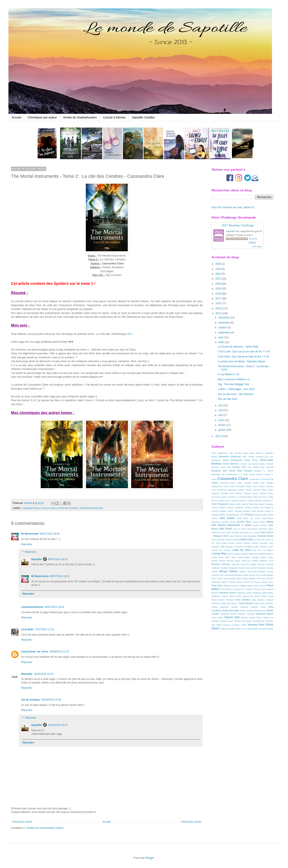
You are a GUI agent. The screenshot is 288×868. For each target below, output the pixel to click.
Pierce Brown (260, 586)
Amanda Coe (262, 457)
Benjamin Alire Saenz (223, 471)
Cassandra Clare (31, 508)
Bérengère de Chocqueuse (224, 474)
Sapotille (36, 559)
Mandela (262, 554)
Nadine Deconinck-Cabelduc (253, 571)
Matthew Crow (266, 561)
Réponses (31, 552)
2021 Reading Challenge (238, 225)
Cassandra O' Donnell (259, 479)
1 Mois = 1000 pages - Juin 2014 (236, 389)
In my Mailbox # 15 (228, 374)
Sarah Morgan (246, 603)
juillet (222, 342)
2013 (219, 436)
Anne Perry (251, 460)
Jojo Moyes (252, 529)
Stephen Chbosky (246, 614)
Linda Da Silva (242, 550)
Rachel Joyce (260, 589)
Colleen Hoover (245, 490)
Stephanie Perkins (228, 614)
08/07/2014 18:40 (54, 607)
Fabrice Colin (235, 504)
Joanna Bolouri (260, 525)
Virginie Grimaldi (227, 629)
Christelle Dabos (244, 486)
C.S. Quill (243, 474)
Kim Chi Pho (260, 540)
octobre (223, 327)
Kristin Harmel (228, 543)
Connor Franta (260, 490)
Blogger (150, 858)
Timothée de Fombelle (263, 621)
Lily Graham (225, 550)
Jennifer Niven (244, 522)
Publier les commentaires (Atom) (45, 828)
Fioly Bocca (259, 504)
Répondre (27, 544)
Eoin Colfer (268, 497)
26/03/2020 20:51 (58, 725)
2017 (219, 299)
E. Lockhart (241, 497)
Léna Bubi (27, 629)
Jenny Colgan (259, 522)
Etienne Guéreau (263, 501)
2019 (219, 289)
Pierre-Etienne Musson (231, 589)
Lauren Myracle (243, 543)
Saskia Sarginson (220, 607)
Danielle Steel (227, 493)
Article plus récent (22, 822)
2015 (219, 308)
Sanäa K (234, 603)
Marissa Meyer (233, 561)
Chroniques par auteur (42, 117)
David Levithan (259, 493)
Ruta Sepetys (243, 600)
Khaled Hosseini (233, 540)
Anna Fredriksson (233, 460)
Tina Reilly (216, 625)
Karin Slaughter (250, 536)
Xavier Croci (241, 629)
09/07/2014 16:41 (60, 576)
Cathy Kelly (259, 483)
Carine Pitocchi (256, 474)
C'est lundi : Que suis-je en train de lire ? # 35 (243, 357)
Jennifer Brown (228, 522)
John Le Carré (240, 529)
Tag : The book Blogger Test (233, 384)
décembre (224, 318)
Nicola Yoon (254, 575)
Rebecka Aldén (260, 593)
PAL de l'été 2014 (228, 399)
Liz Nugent (268, 550)
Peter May (217, 585)
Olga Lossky (242, 578)
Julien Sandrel (232, 532)
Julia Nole (263, 529)
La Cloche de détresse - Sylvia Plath (238, 347)
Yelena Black (253, 629)
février (222, 425)
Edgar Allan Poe (254, 497)
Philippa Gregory (231, 586)
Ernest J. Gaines (247, 501)
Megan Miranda (258, 564)
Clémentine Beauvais (227, 490)
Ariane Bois (225, 467)
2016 (219, 303)
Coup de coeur (48, 508)
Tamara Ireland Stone (251, 617)
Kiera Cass (247, 539)
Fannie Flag (247, 504)
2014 (219, 313)
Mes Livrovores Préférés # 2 (234, 379)
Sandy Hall (224, 603)
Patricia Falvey (236, 582)
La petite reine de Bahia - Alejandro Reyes (242, 361)
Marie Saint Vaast (227, 557)
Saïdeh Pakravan (240, 607)
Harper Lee (258, 507)
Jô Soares (244, 532)
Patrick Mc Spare (252, 582)
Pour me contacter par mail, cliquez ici (233, 207)
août (221, 337)
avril (221, 415)
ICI (130, 334)
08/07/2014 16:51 (58, 559)
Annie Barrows (231, 464)
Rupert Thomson (226, 600)
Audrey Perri (240, 467)
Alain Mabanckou (220, 453)
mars (222, 420)
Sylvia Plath (217, 617)
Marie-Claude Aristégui (248, 557)
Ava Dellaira (254, 467)
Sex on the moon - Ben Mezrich (236, 394)
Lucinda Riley (219, 554)
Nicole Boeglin (267, 575)
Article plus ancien (191, 822)
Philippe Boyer (246, 586)
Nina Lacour (217, 578)
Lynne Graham (234, 554)
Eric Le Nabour (218, 501)
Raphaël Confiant (245, 593)
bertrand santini (266, 629)
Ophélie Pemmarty (257, 578)
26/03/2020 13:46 (51, 700)
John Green (226, 529)
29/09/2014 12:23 (59, 652)
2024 (219, 269)
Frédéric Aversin (226, 507)
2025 (219, 264)
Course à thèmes (114, 117)
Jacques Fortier (260, 515)
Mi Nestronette (30, 534)
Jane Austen (227, 518)
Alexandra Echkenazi (230, 456)
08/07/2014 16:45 (50, 534)
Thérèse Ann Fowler (243, 621)
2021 (219, 279)
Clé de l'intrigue (31, 700)
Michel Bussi (244, 568)
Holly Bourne (257, 511)
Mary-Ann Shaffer (250, 561)
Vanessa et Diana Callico (235, 625)
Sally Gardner (258, 600)
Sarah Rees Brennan (264, 603)
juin (221, 405)
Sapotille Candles (143, 117)
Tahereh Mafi (232, 617)
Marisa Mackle (218, 561)
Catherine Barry (228, 483)
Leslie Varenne (260, 547)
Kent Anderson (218, 540)
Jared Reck (242, 518)
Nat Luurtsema (227, 575)
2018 (219, 294)
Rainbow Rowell (228, 593)
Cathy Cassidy (244, 483)
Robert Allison (228, 596)
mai (221, 410)
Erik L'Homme (232, 501)
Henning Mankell (242, 511)
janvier (223, 430)
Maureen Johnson (221, 564)
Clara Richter (259, 486)
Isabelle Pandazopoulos (229, 515)
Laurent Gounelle (259, 543)
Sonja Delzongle (230, 610)
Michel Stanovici (258, 568)
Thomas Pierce (226, 621)
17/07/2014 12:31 (44, 629)
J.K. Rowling (246, 515)
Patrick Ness (267, 582)
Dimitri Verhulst (228, 497)
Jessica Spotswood (229, 525)
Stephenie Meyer (264, 614)
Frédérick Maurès (243, 507)
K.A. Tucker (255, 532)
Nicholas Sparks (241, 575)
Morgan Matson (229, 571)
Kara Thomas (236, 536)
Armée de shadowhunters (80, 117)
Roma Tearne (261, 596)
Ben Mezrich (267, 467)
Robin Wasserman (245, 596)
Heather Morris (226, 511)
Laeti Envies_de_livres (35, 652)
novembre (224, 323)
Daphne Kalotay (243, 493)
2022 (219, 274)
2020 (219, 284)
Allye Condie (248, 457)
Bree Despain (245, 471)
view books (257, 247)
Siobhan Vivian (258, 607)
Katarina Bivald (265, 536)
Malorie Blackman (250, 554)
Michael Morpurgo (229, 568)
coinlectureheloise (32, 607)
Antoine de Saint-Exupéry (252, 464)
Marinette (27, 674)
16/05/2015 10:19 (43, 674)
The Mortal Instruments (91, 508)
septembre (225, 333)
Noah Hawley (230, 578)
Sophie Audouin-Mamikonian (252, 611)
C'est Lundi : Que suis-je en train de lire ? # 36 (244, 352)
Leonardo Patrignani (243, 547)
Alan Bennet (235, 453)
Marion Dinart (267, 557)
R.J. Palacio (248, 589)
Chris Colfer (229, 486)
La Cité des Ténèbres (68, 508)
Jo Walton (246, 525)
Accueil (16, 117)
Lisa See (257, 550)
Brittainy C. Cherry (264, 471)
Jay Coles (255, 518)
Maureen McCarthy (240, 564)
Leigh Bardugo (226, 547)
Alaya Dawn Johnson (253, 453)
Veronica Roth (256, 625)
